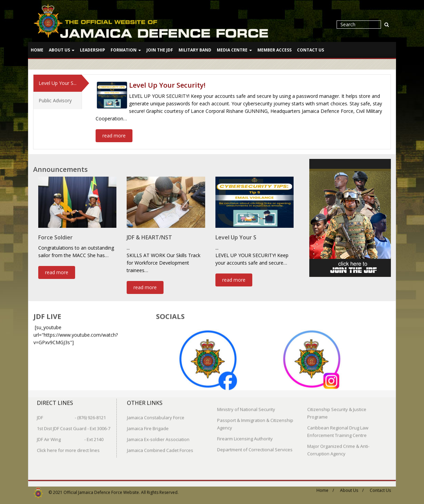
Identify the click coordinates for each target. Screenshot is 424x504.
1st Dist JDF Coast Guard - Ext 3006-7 (74, 425)
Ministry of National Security (246, 406)
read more (114, 135)
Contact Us (310, 50)
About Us (62, 50)
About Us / (352, 487)
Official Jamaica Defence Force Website (101, 489)
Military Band (195, 50)
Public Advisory (55, 99)
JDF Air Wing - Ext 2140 (70, 436)
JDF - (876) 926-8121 (71, 414)
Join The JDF (160, 50)
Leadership (93, 50)
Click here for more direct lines (68, 447)
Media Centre (234, 50)
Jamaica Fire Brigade (148, 425)
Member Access (274, 50)
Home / (325, 487)
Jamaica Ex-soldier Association (158, 436)
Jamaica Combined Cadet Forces (160, 447)
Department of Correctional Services (255, 446)
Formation (126, 50)
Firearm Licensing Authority (245, 435)
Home (37, 50)
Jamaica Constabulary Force (156, 414)
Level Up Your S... (58, 82)
